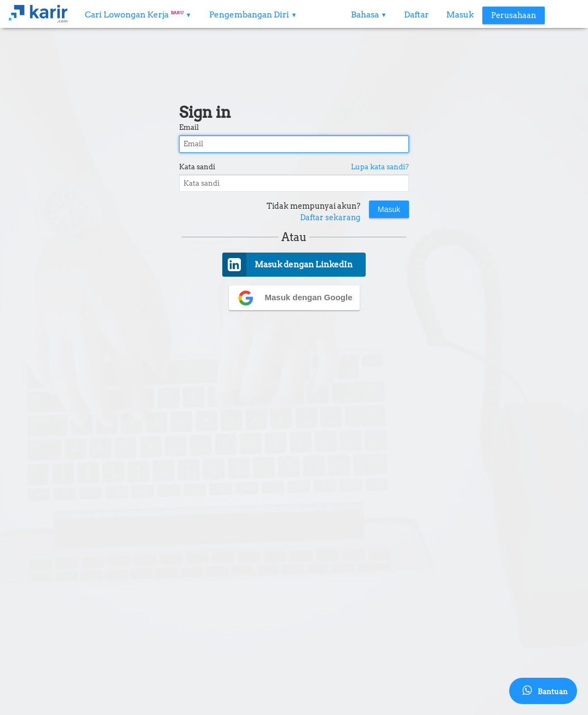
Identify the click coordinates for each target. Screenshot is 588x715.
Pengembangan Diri (253, 15)
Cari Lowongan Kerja (138, 15)
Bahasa (369, 15)
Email (189, 127)
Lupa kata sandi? (380, 167)
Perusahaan (514, 15)
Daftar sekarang (330, 218)
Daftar (416, 15)
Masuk (460, 15)
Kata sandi (197, 167)
